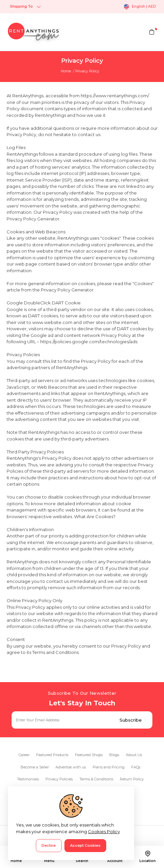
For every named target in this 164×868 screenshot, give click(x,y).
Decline (49, 845)
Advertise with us (71, 767)
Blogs (114, 755)
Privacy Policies (59, 779)
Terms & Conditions (96, 779)
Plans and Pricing (109, 767)
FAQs (136, 767)
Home (66, 71)
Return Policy (132, 779)
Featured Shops (89, 755)
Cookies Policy (104, 831)
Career (24, 755)
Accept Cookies (85, 845)
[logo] (33, 32)
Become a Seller (35, 767)
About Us (134, 755)
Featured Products (52, 755)
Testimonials (28, 779)
